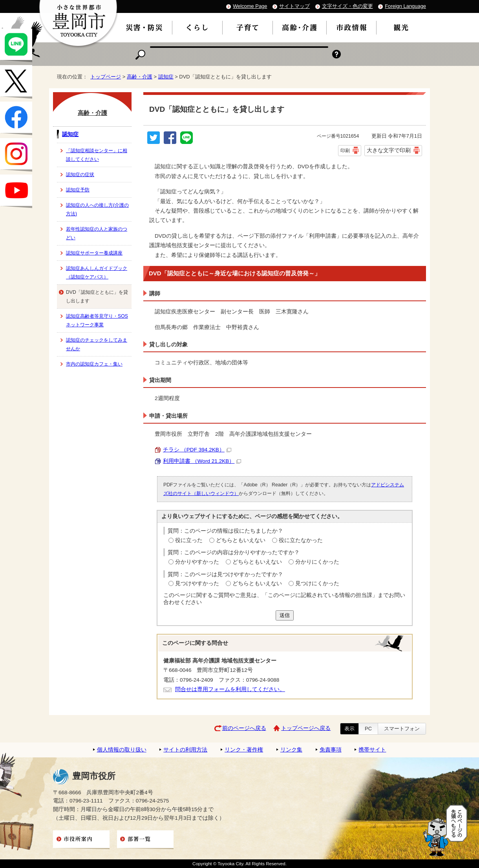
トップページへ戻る (306, 728)
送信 (285, 615)
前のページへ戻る (244, 728)
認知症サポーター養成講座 (94, 253)
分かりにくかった (317, 562)
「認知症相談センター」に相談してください (97, 155)
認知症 (166, 77)
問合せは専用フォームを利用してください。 (230, 689)
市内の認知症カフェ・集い (94, 364)
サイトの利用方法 (185, 750)
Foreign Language (405, 6)
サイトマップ (294, 6)
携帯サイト (372, 750)
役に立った (189, 540)
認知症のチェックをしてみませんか (97, 344)
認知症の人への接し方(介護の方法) (97, 209)
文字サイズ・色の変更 (347, 6)
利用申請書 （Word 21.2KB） (202, 461)
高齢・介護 (140, 77)
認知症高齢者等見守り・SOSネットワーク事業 (97, 320)
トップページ (106, 77)
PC (368, 729)
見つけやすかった (197, 583)
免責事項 (331, 750)
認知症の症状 (80, 175)
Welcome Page (250, 6)
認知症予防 (78, 190)
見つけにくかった (317, 583)
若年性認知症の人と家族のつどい (97, 233)
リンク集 (291, 750)
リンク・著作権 (244, 750)
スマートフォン (402, 729)
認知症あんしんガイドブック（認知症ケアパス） (97, 273)
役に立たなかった (301, 540)
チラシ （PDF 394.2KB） (197, 450)
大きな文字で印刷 (389, 150)
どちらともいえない (241, 540)
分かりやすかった (197, 562)
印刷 (345, 151)
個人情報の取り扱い (122, 750)
